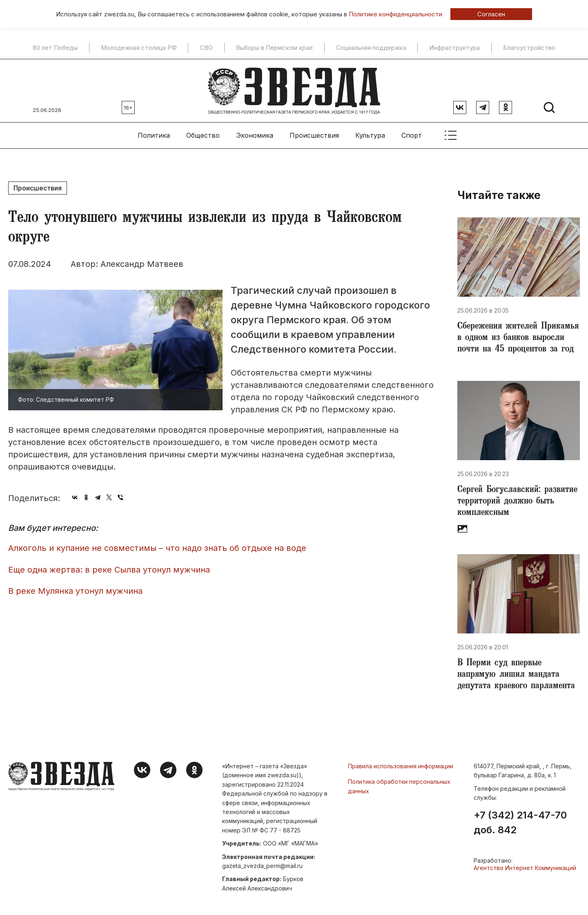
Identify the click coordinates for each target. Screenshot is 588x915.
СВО (206, 48)
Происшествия (314, 135)
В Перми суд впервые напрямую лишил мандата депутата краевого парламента (516, 675)
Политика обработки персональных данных (399, 786)
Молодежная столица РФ (139, 48)
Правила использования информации (401, 766)
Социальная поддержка (371, 48)
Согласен (491, 14)
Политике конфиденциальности (395, 14)
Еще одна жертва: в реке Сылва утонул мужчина (109, 570)
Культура (370, 135)
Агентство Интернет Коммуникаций (525, 868)
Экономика (255, 135)
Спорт (412, 135)
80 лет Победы (55, 48)
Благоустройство (529, 48)
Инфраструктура (454, 48)
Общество (203, 135)
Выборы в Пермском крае (274, 48)
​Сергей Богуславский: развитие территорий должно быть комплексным (517, 502)
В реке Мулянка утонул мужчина (75, 591)
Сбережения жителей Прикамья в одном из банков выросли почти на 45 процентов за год (518, 338)
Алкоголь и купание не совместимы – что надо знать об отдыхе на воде (157, 548)
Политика (154, 135)
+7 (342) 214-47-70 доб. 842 (520, 823)
